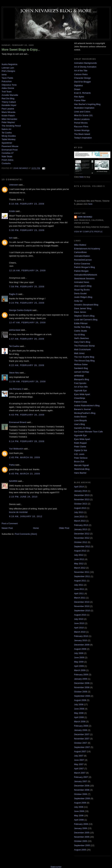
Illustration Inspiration (84, 108)
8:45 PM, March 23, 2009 (24, 474)
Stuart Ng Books (82, 290)
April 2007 (79, 769)
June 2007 (79, 760)
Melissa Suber (81, 364)
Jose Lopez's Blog (83, 286)
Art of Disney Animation (85, 67)
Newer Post (7, 528)
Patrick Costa (80, 402)
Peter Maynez (8, 122)
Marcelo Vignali (81, 465)
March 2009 (80, 670)
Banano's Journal (82, 409)
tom (11, 238)
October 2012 (81, 542)
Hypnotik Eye (80, 391)
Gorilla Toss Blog (82, 327)
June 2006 (79, 811)
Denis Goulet (80, 293)
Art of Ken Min (81, 387)
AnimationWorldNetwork (86, 275)
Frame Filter (80, 100)
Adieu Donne (8, 88)
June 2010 (79, 623)
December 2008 (82, 683)
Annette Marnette (10, 95)
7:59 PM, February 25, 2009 (27, 287)
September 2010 (82, 611)
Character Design (82, 78)
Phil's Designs (8, 71)
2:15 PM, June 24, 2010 (23, 497)
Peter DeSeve (81, 458)
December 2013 (82, 495)
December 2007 (82, 734)
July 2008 (79, 704)
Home (36, 528)
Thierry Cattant (9, 102)
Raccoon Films (81, 127)
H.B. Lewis (79, 454)
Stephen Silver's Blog (84, 316)
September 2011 (82, 576)
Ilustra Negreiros (9, 64)
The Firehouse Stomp (84, 346)
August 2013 (80, 508)
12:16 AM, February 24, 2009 (27, 270)
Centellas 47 (8, 153)
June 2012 (79, 559)
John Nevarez (85, 217)
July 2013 (79, 512)
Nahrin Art (6, 129)
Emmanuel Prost (10, 150)
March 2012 (80, 568)
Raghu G (13, 294)
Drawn (77, 89)
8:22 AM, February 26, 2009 (27, 365)
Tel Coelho (7, 133)
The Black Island (82, 134)
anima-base (15, 330)
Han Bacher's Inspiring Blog (87, 104)
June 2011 (79, 589)
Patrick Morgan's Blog (84, 267)
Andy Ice (78, 301)
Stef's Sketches (81, 338)
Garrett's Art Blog (82, 428)
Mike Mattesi (80, 245)
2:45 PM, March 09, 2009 (24, 457)
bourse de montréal (18, 512)
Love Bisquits (80, 420)
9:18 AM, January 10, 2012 (26, 516)
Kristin (12, 211)
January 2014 (81, 491)
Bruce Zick (79, 462)
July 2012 (79, 555)
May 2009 (79, 662)
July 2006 (79, 807)
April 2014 (79, 487)
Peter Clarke (80, 447)
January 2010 (81, 640)
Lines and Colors (82, 112)
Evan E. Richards (82, 93)
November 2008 (82, 687)
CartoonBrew (80, 252)
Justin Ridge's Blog (83, 297)
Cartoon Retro (81, 74)
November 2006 (82, 790)
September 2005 (82, 845)
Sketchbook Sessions (84, 279)
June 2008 (79, 709)
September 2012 (82, 546)
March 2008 (80, 722)
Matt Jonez (79, 353)
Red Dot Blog (8, 98)
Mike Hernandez (9, 119)
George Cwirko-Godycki (20, 310)
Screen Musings (82, 130)
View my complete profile (88, 232)
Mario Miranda (8, 112)
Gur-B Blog (79, 335)
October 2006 (81, 794)
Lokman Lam (8, 68)
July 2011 (79, 585)
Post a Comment (10, 523)
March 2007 (80, 773)
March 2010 (80, 632)
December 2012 (82, 534)
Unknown (14, 185)
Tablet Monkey (9, 139)
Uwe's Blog (79, 424)
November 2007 (82, 739)
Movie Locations (82, 119)
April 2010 (79, 628)
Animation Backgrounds (85, 63)
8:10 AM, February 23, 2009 (27, 204)
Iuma (4, 74)
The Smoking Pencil (11, 126)
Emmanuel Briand (18, 422)
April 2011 (79, 593)
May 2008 (79, 713)
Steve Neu (14, 373)
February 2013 (81, 525)
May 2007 (79, 764)
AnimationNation (82, 256)
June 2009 (79, 657)
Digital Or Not (81, 450)
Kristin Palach (8, 116)
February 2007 (81, 777)
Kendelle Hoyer (9, 105)
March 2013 (80, 521)
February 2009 (81, 675)
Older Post (64, 528)
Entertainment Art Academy (87, 249)
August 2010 (80, 615)
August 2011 (80, 581)
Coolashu (6, 163)
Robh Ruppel (80, 443)
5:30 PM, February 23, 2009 (27, 230)
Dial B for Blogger (83, 82)
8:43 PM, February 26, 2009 (27, 415)
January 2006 (81, 828)
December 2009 (82, 645)
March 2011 (80, 598)
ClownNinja (80, 398)
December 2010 (82, 602)
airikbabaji (79, 376)
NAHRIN (13, 481)
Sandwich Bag (81, 368)
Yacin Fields (7, 78)
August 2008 (80, 700)
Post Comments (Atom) (26, 534)
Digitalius (78, 86)
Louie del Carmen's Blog (86, 320)
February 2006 (81, 824)
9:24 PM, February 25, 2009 (27, 303)
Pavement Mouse (10, 146)
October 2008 (81, 692)
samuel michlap (82, 372)
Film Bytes (79, 97)
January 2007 (81, 781)
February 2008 (81, 726)
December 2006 (82, 786)
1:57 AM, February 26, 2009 (27, 339)
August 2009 (80, 649)
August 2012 (80, 551)
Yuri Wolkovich (16, 449)
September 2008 (82, 696)
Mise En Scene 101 (83, 115)
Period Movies (81, 123)
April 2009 (79, 666)
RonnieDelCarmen (83, 260)
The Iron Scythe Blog (84, 357)
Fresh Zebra (7, 160)
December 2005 (82, 833)
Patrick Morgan (81, 271)
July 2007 (79, 756)
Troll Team (7, 92)
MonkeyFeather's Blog (85, 413)
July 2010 (79, 619)
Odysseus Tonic (9, 85)
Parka (12, 465)
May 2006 (79, 816)
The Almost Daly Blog (84, 361)
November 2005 (82, 837)
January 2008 (81, 730)
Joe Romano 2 (16, 389)
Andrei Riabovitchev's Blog (87, 405)
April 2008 (79, 717)
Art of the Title (81, 71)
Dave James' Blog (83, 308)
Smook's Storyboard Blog (86, 305)
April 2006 (79, 820)
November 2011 (82, 572)
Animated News (82, 282)
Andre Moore (80, 417)
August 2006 (80, 803)
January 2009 (81, 679)
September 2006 (82, 798)
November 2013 (82, 499)
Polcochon (7, 81)
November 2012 (82, 538)
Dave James (80, 312)
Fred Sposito (80, 383)
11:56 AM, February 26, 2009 (27, 382)
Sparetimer (7, 143)
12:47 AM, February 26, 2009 (27, 323)
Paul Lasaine (8, 109)
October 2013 (81, 504)
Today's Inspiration (83, 138)
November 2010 (82, 606)
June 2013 (79, 517)
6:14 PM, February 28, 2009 (27, 441)
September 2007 (82, 747)
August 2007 (80, 751)
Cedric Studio (81, 331)
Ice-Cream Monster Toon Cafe (88, 432)
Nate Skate (7, 156)
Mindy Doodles (9, 136)
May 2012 (79, 564)
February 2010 (81, 636)
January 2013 (81, 529)
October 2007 (81, 743)
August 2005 (80, 850)
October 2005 (81, 841)
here (82, 177)
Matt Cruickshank (82, 349)
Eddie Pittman (81, 323)
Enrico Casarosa (82, 264)
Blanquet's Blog (82, 379)
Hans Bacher (80, 473)
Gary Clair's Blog (82, 342)
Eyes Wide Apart (82, 394)
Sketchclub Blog (82, 469)
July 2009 (79, 653)
